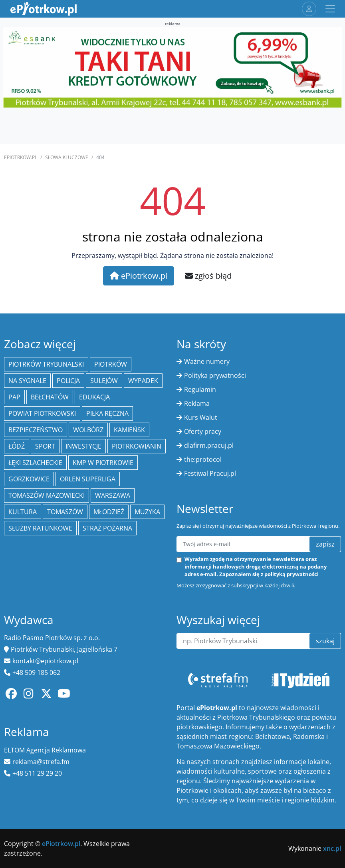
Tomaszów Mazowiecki (47, 495)
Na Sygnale (27, 381)
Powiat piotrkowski (42, 413)
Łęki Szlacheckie (35, 463)
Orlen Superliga (88, 479)
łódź (17, 446)
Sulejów (104, 381)
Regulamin (200, 389)
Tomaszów (65, 512)
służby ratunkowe (40, 528)
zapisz (325, 544)
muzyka (147, 512)
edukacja (94, 397)
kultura (23, 512)
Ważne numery (207, 361)
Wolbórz (88, 430)
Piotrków (111, 364)
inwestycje (83, 446)
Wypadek (143, 381)
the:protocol (203, 459)
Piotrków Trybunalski (46, 364)
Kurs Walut (201, 417)
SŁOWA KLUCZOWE (67, 157)
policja (68, 381)
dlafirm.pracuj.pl (209, 445)
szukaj (325, 641)
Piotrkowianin (137, 446)
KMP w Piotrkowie (103, 463)
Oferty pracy (203, 431)
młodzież (109, 512)
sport (45, 446)
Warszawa (113, 495)
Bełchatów (50, 397)
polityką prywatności (291, 574)
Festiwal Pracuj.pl (210, 473)
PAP (14, 397)
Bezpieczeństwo (36, 430)
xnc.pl (332, 848)
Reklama (197, 403)
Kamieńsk (129, 430)
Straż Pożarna (107, 528)
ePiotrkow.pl (21, 157)
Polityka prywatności (215, 375)
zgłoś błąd (208, 276)
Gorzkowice (29, 479)
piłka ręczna (107, 413)
